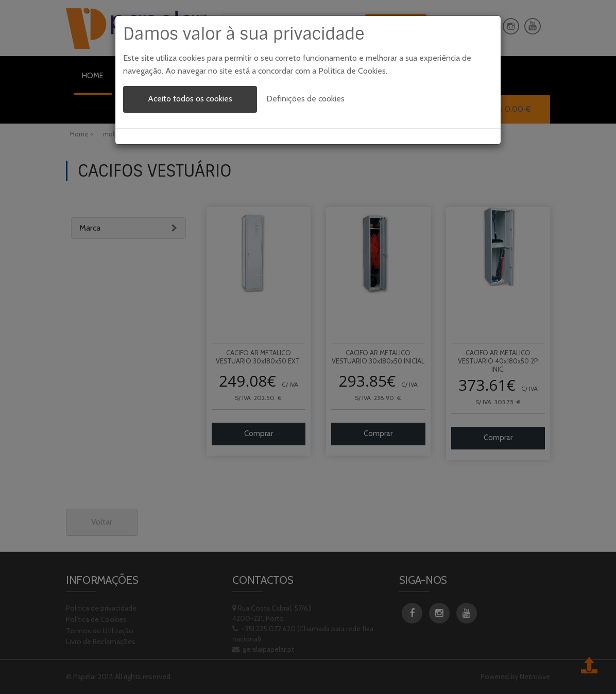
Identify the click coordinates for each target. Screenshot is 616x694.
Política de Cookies (352, 71)
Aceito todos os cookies (190, 99)
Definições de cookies (305, 99)
